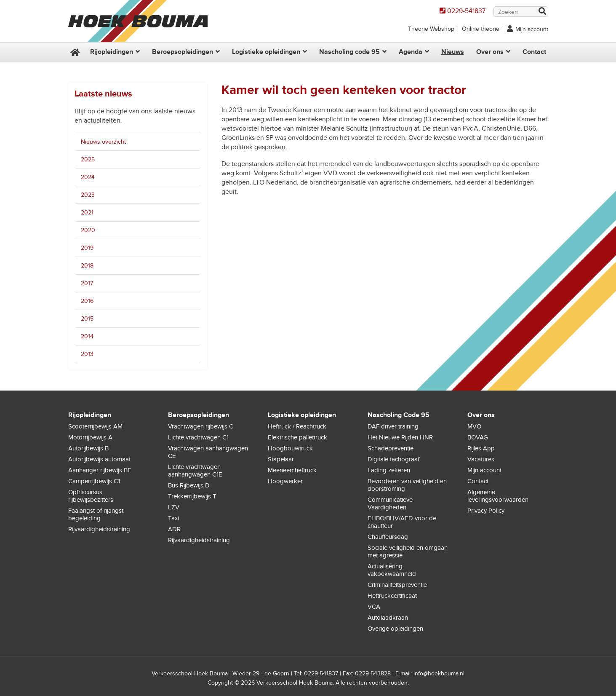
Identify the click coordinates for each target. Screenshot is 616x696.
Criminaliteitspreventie (397, 585)
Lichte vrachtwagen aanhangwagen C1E (195, 471)
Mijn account (532, 29)
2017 (87, 283)
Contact (534, 52)
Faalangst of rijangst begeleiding (96, 514)
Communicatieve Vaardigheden (390, 503)
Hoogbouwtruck (290, 448)
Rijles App (481, 448)
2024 (88, 177)
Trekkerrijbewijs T (192, 496)
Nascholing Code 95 (399, 415)
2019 (87, 248)
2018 (87, 266)
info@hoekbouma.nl (439, 673)
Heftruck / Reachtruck (297, 426)
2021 (87, 213)
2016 (87, 301)
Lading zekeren (389, 470)
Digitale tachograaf (393, 459)
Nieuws (453, 52)
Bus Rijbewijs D (189, 485)
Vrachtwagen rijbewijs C (201, 426)
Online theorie (481, 29)
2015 (87, 319)
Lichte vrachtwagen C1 (198, 437)
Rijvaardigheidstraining (99, 529)
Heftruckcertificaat (392, 596)
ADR (174, 529)
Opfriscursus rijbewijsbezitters (91, 496)
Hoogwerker (285, 481)
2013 (87, 354)
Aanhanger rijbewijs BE (100, 470)
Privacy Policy (486, 511)
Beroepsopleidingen (183, 52)
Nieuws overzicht (103, 142)
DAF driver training (393, 426)
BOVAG (478, 437)
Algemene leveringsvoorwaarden (498, 496)
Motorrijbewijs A (90, 437)
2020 (88, 230)
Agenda (411, 52)
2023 (88, 195)
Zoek (542, 12)
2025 (88, 159)
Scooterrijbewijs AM (95, 426)
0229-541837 (466, 11)
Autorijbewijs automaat (99, 459)
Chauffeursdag (388, 537)
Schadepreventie (391, 448)
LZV (174, 507)
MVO (474, 426)
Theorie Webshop (431, 29)
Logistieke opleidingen (266, 52)
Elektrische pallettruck (297, 437)
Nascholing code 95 (349, 52)
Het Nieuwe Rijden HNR (400, 437)
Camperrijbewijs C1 (94, 481)
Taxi (173, 518)
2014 (87, 336)
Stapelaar (281, 459)
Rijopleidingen (112, 52)
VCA (374, 607)
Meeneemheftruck (292, 470)
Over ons (490, 52)
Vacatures (481, 459)
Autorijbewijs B (88, 448)
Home (74, 52)
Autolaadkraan (388, 618)
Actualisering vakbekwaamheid (392, 570)
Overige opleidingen (395, 629)
